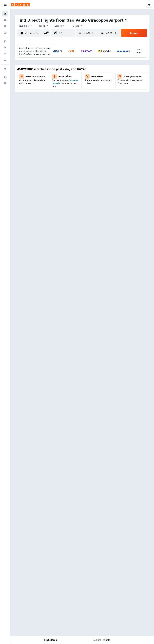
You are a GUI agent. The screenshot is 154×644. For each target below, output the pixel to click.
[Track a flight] (5, 54)
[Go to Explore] (5, 48)
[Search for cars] (5, 26)
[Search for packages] (5, 33)
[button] (5, 5)
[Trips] (5, 69)
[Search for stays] (5, 20)
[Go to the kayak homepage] (20, 5)
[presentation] (126, 20)
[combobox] (61, 26)
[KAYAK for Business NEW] (5, 60)
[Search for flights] (5, 14)
